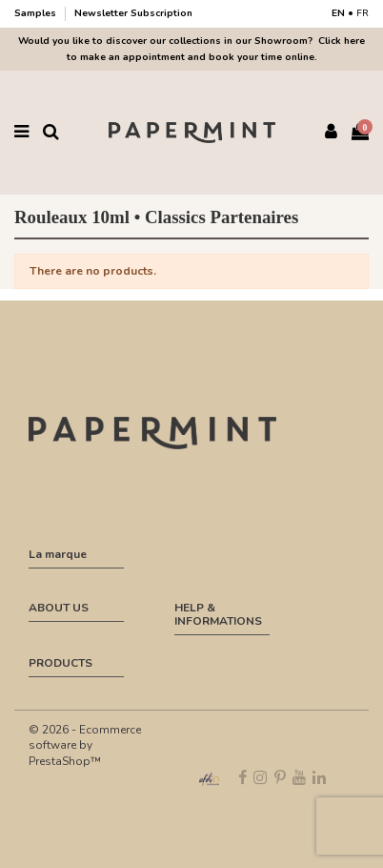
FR (363, 13)
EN (338, 13)
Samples (37, 13)
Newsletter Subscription (133, 13)
